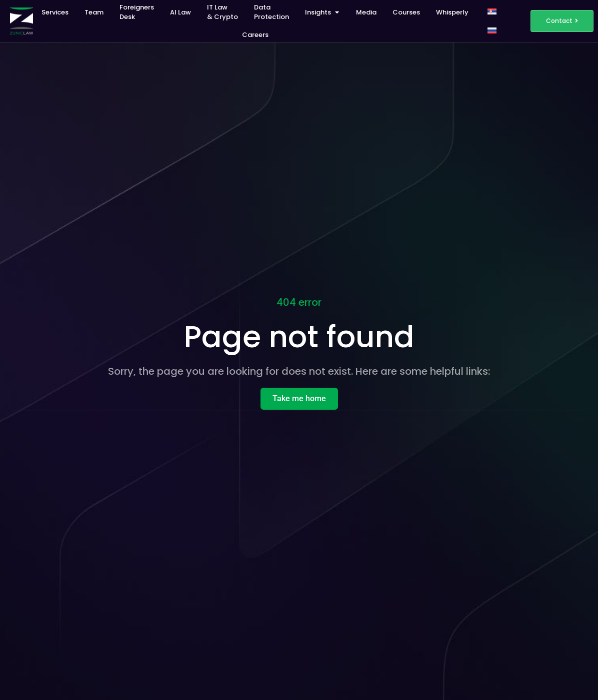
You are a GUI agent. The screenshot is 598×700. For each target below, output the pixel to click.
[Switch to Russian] (492, 30)
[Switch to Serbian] (492, 11)
